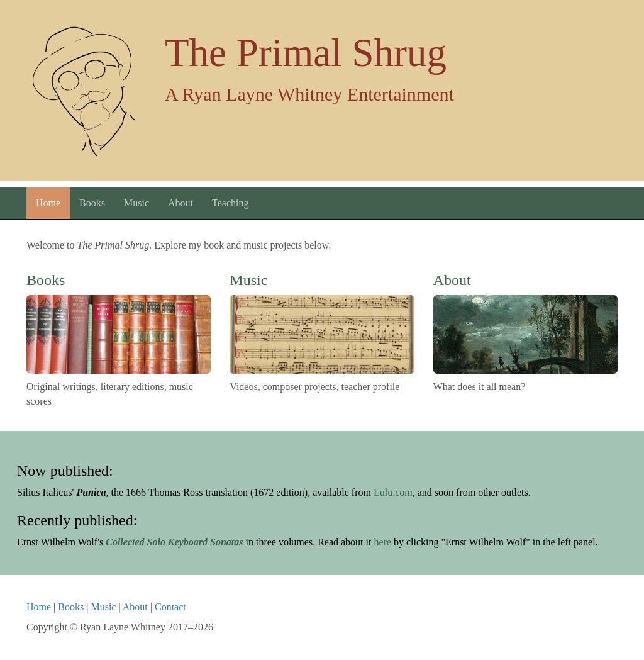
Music (136, 203)
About (180, 203)
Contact (170, 607)
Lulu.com (393, 492)
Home (48, 203)
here (382, 542)
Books (92, 203)
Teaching (230, 203)
